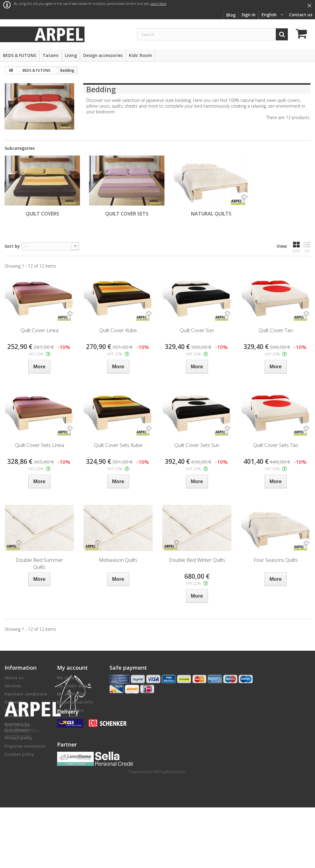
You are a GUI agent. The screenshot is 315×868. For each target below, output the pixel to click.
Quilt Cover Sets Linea (40, 445)
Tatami (51, 55)
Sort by (12, 246)
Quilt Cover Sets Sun (197, 445)
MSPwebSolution (170, 832)
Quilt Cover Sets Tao (276, 445)
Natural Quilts (211, 214)
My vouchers (70, 710)
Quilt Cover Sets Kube (118, 445)
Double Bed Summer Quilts (39, 563)
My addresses (71, 694)
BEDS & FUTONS (20, 55)
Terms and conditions (16, 713)
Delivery (13, 702)
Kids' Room (140, 55)
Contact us (301, 15)
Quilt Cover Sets (127, 214)
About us (14, 678)
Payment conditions (26, 694)
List (307, 247)
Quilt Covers (42, 214)
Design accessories (103, 55)
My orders (68, 678)
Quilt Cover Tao (276, 330)
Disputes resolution (25, 746)
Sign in (248, 15)
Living (71, 55)
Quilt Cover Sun (197, 330)
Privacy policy (19, 738)
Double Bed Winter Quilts (197, 560)
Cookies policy (19, 754)
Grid (296, 247)
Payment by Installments (18, 727)
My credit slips (72, 686)
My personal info (75, 702)
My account (72, 668)
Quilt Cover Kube (118, 330)
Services (13, 686)
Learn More (158, 4)
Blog (231, 15)
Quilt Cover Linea (40, 330)
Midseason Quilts (118, 560)
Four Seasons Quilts (276, 560)
